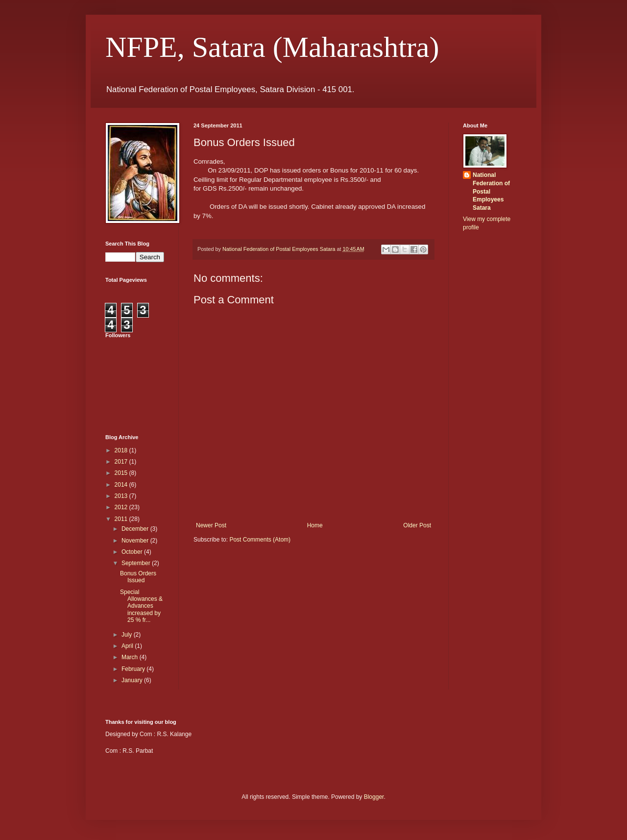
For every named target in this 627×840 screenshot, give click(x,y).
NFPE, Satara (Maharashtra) (272, 47)
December (136, 529)
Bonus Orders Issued (138, 577)
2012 (122, 507)
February (134, 669)
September (137, 563)
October (133, 552)
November (136, 541)
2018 (122, 450)
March (131, 657)
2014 (122, 485)
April (128, 646)
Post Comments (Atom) (260, 540)
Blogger (374, 797)
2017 (122, 462)
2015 (122, 473)
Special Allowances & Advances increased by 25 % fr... (141, 606)
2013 (122, 496)
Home (315, 525)
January (133, 680)
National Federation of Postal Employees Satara (491, 191)
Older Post (417, 525)
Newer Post (211, 525)
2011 (122, 519)
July (128, 635)
